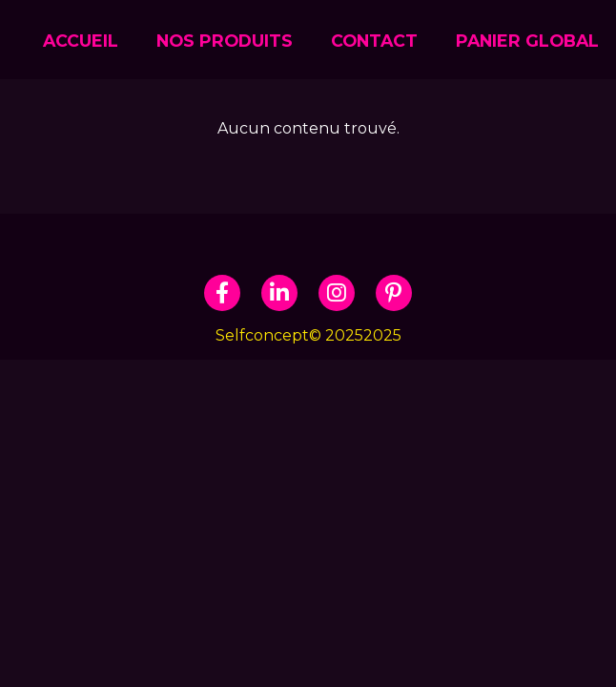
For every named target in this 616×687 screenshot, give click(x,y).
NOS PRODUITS (225, 41)
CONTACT (374, 41)
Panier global (527, 41)
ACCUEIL (81, 41)
